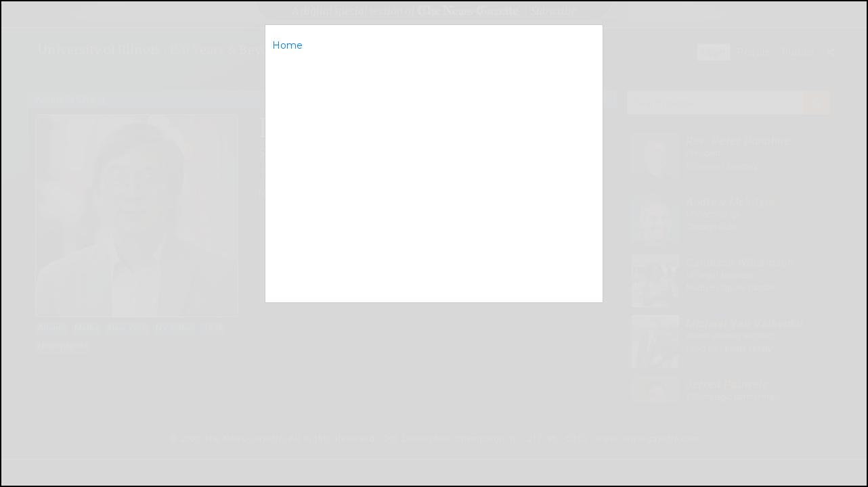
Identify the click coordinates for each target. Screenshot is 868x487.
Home (287, 45)
